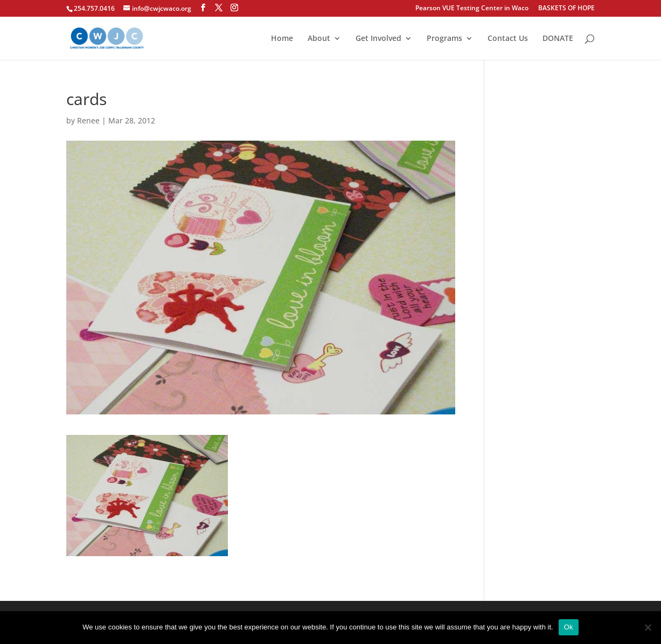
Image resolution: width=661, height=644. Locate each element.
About (319, 39)
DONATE (558, 39)
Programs (444, 39)
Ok (569, 627)
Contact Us (508, 39)
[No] (648, 627)
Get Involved (378, 39)
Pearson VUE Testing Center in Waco (472, 9)
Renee (88, 120)
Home (282, 39)
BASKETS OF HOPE (566, 9)
